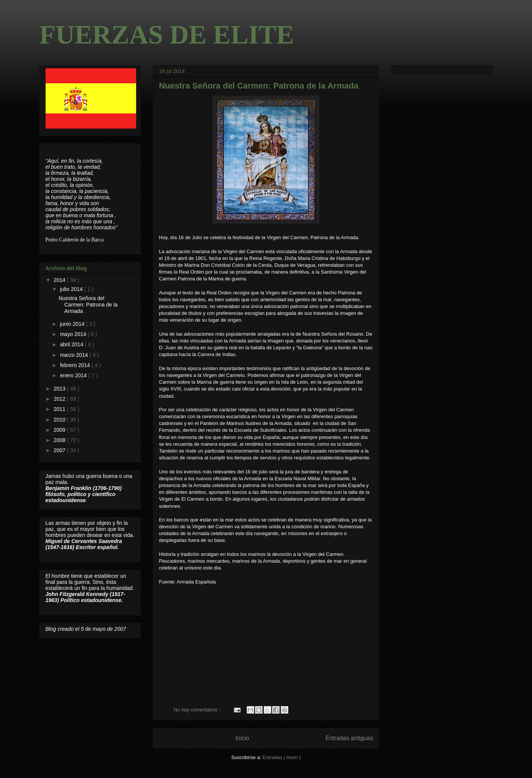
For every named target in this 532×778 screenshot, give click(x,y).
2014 (60, 280)
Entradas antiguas (349, 738)
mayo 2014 (74, 334)
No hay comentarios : (198, 710)
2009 (60, 430)
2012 (60, 399)
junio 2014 (73, 324)
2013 (60, 389)
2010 (60, 420)
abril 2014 (72, 344)
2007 (60, 450)
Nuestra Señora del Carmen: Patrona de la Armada (259, 86)
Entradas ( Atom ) (282, 757)
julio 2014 (72, 289)
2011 (60, 409)
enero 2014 (74, 375)
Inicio (242, 738)
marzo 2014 (75, 355)
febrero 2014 (75, 365)
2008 (60, 440)
